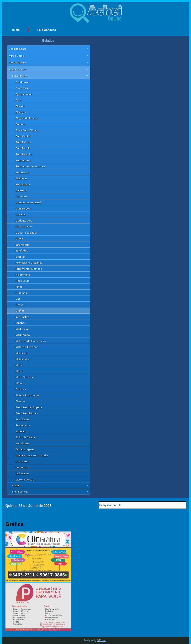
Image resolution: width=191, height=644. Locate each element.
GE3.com (102, 640)
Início (16, 30)
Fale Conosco (47, 30)
